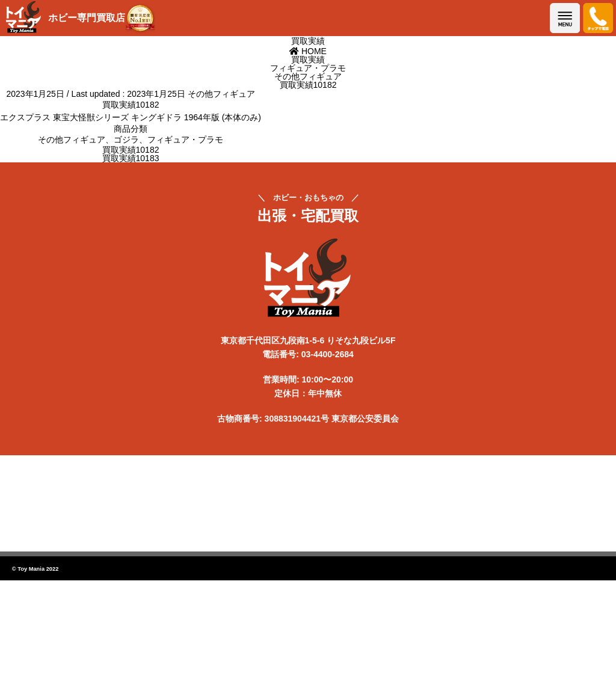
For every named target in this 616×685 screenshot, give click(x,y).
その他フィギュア (221, 94)
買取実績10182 (131, 150)
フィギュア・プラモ (185, 140)
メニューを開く (565, 18)
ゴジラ (126, 140)
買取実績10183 (131, 158)
